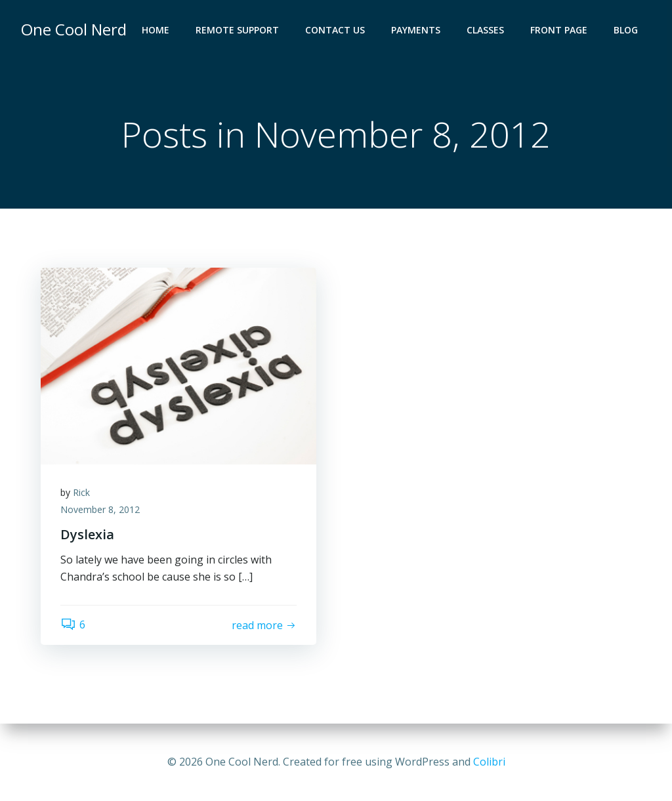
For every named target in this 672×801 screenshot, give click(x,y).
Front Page (559, 30)
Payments (416, 30)
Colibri (489, 762)
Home (156, 30)
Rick (81, 492)
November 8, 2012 (100, 509)
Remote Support (237, 30)
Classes (485, 30)
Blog (626, 30)
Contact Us (335, 30)
